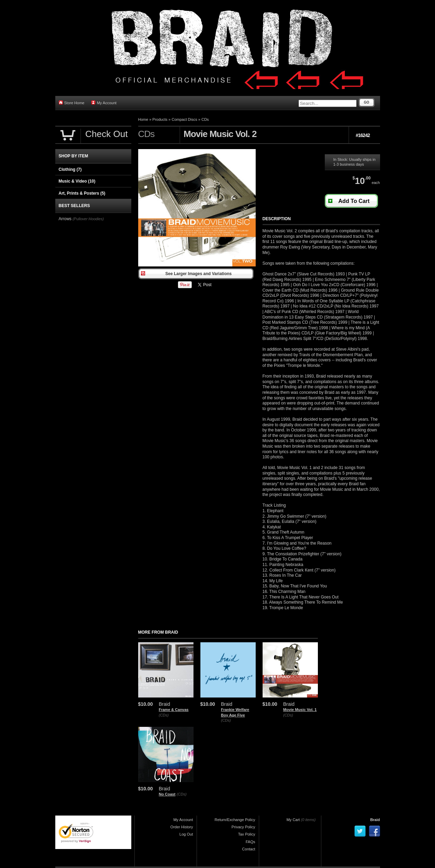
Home (143, 119)
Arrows (65, 219)
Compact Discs (185, 119)
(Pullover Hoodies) (88, 219)
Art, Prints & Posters (82, 193)
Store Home (72, 103)
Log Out (186, 834)
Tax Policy (247, 834)
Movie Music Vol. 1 (300, 710)
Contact (249, 849)
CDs (205, 119)
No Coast (167, 794)
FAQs (250, 842)
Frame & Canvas (174, 710)
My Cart (293, 820)
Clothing (70, 169)
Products (160, 119)
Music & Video (77, 181)
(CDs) (164, 715)
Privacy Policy (243, 827)
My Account (104, 103)
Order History (182, 827)
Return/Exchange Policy (235, 820)
